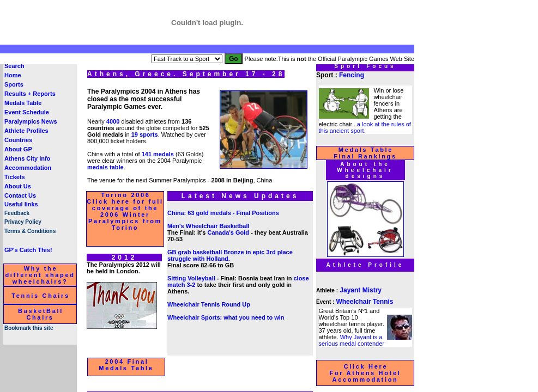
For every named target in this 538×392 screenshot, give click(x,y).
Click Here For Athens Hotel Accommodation (365, 373)
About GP (18, 149)
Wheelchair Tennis (364, 302)
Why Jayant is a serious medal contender (352, 340)
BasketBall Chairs (41, 314)
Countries (18, 140)
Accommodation (28, 168)
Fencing (352, 75)
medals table (105, 167)
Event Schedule (27, 112)
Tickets (15, 177)
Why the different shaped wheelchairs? (40, 275)
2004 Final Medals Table (126, 365)
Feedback (17, 213)
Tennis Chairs (41, 296)
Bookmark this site (29, 328)
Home (13, 75)
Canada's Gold (229, 232)
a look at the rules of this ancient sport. (365, 127)
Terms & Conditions (30, 231)
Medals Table (23, 103)
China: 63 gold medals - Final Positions (223, 213)
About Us (18, 186)
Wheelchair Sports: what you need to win (226, 317)
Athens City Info (27, 158)
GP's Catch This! (28, 250)
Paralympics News (31, 121)
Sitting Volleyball (191, 278)
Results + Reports (30, 94)
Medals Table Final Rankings (365, 153)
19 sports (145, 134)
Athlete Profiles (26, 131)
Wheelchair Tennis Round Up (209, 304)
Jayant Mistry (361, 290)
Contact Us (20, 195)
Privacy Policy (23, 222)
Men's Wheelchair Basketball (208, 226)
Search (14, 66)
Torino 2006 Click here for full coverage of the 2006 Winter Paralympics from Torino (125, 211)
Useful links (21, 204)
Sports (14, 84)
